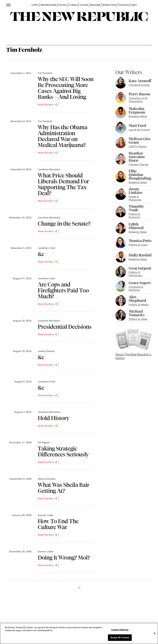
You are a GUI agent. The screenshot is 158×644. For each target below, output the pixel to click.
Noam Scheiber (47, 479)
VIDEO (134, 5)
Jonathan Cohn (46, 278)
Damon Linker (46, 515)
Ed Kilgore (44, 442)
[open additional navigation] (9, 5)
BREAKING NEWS (48, 5)
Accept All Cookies (120, 638)
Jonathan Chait (47, 248)
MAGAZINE (95, 5)
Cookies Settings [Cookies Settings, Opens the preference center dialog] (120, 630)
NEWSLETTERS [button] (109, 5)
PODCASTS (124, 5)
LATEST (35, 5)
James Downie (46, 351)
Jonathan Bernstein (49, 169)
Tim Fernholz (45, 73)
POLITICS (63, 5)
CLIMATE (73, 5)
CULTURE (84, 5)
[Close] (155, 633)
